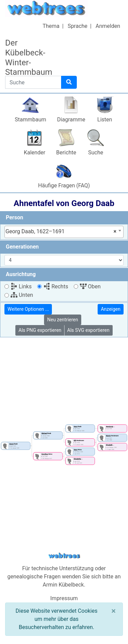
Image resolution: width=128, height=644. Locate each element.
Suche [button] (96, 152)
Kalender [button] (35, 152)
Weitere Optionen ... (28, 309)
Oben (90, 286)
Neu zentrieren (63, 320)
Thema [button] (51, 26)
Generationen (22, 247)
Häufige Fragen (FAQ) (64, 185)
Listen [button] (105, 120)
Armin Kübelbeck (63, 585)
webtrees (64, 556)
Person (15, 217)
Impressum (64, 598)
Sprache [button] (77, 26)
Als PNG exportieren (40, 330)
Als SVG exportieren (88, 330)
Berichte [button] (66, 152)
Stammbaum (30, 120)
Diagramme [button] (71, 120)
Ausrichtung (21, 274)
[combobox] (64, 232)
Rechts (56, 286)
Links (21, 286)
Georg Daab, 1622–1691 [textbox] (61, 232)
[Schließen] (113, 611)
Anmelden (108, 26)
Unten (22, 295)
